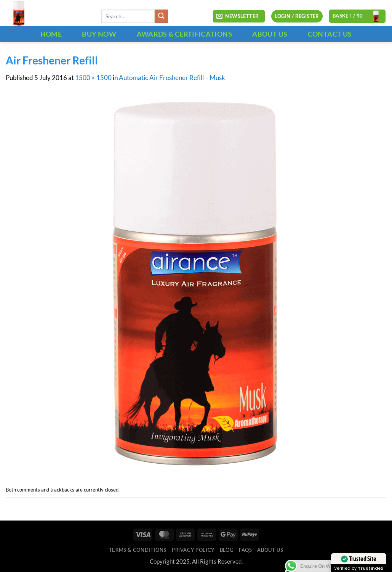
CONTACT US (330, 34)
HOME (51, 34)
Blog (227, 550)
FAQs (246, 550)
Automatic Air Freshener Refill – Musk (172, 78)
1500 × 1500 (93, 78)
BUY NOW (99, 34)
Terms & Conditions (138, 550)
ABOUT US (270, 34)
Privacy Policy (193, 550)
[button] (239, 16)
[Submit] (161, 16)
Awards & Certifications (184, 34)
